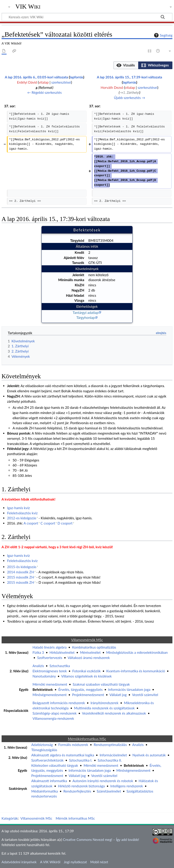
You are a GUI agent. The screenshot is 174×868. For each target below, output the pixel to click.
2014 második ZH (21, 572)
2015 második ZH (21, 577)
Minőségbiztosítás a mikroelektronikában (137, 652)
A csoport (31, 523)
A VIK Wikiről (50, 862)
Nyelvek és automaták (149, 755)
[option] (126, 65)
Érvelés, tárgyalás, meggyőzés (80, 689)
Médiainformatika (45, 791)
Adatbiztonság (42, 745)
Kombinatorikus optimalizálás (94, 647)
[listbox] (143, 65)
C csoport (48, 523)
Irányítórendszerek (104, 703)
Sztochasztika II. (110, 760)
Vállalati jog (118, 695)
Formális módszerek (73, 745)
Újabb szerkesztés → (130, 98)
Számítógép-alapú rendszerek (54, 713)
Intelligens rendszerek (127, 786)
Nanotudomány (44, 676)
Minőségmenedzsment (49, 695)
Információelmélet (113, 755)
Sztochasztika (60, 666)
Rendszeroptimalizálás (110, 745)
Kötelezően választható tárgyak (55, 765)
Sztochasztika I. (81, 760)
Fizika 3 (38, 652)
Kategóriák (10, 818)
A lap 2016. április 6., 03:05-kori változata (36, 77)
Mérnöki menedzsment (50, 684)
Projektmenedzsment (88, 695)
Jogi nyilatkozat (75, 862)
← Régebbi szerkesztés (44, 92)
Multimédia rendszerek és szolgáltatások (104, 708)
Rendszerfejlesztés (77, 791)
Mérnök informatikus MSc (75, 818)
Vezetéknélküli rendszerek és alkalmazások (114, 713)
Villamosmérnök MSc (36, 818)
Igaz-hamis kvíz (18, 508)
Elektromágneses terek (50, 671)
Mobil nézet (99, 862)
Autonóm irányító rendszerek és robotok (103, 781)
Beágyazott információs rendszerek (59, 703)
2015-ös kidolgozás (22, 567)
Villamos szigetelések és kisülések (86, 676)
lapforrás (76, 77)
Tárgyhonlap (86, 318)
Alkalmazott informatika (49, 781)
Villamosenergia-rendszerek (53, 718)
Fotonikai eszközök (87, 671)
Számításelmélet (109, 791)
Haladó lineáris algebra (49, 647)
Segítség (163, 35)
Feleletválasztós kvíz (22, 513)
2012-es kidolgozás (22, 518)
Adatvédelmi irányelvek (19, 862)
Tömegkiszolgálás (44, 750)
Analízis (38, 666)
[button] (126, 65)
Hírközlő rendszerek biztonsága (81, 786)
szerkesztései (61, 82)
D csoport (65, 523)
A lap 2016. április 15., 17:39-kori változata (130, 77)
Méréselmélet (90, 652)
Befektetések (43, 689)
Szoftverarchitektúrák (47, 760)
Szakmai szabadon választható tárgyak (101, 684)
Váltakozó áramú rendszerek (89, 658)
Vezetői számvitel (145, 695)
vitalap (44, 82)
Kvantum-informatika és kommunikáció (136, 671)
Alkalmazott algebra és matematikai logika (63, 755)
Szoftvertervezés (50, 658)
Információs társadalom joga (129, 689)
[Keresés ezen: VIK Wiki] (87, 17)
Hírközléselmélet (62, 652)
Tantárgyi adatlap (86, 313)
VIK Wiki (28, 7)
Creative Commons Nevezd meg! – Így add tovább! (101, 840)
